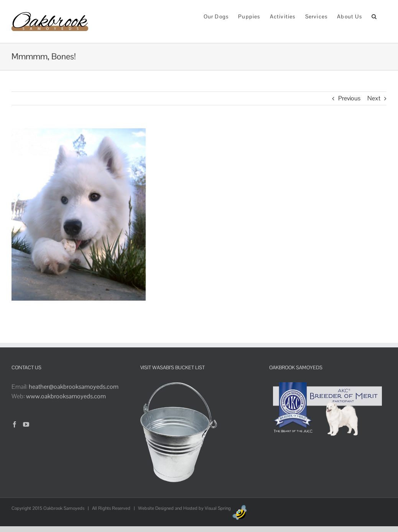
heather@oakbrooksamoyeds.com (74, 387)
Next (374, 98)
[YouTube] (26, 424)
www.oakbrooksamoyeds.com (66, 396)
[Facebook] (15, 424)
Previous (349, 98)
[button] (374, 16)
